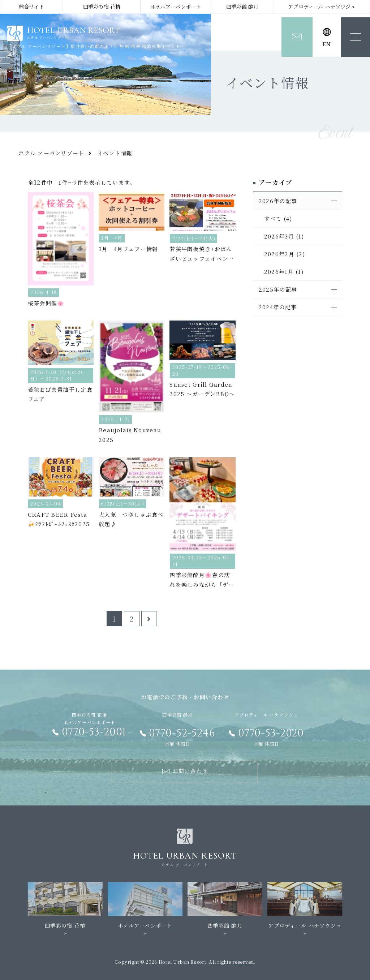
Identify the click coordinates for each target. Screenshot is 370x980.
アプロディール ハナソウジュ (322, 7)
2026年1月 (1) (284, 272)
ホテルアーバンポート (176, 7)
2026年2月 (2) (285, 254)
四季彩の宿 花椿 (102, 7)
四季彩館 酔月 (242, 7)
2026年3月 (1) (284, 236)
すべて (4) (278, 218)
